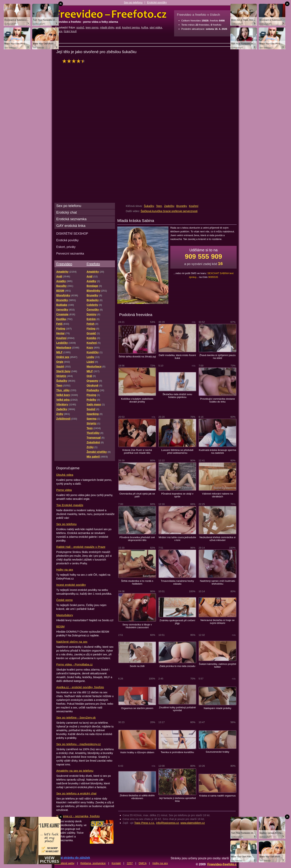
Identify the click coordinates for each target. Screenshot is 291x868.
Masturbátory (65, 615)
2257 (130, 863)
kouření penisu (131, 28)
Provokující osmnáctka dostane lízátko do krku (217, 400)
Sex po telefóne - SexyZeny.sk (76, 717)
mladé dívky (107, 28)
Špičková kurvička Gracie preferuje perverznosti (169, 211)
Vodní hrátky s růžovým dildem (137, 752)
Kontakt (116, 863)
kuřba (145, 28)
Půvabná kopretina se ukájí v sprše (177, 495)
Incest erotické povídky (71, 585)
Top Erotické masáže (70, 505)
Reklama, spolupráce (93, 863)
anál (118, 28)
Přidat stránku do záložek (72, 858)
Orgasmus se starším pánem (137, 708)
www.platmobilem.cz (193, 823)
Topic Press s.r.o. (145, 823)
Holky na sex (65, 570)
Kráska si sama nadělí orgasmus (217, 796)
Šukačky (149, 206)
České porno (65, 600)
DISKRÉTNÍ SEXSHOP (72, 234)
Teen (159, 206)
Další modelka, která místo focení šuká (177, 357)
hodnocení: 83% (75, 61)
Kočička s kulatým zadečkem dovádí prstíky (137, 400)
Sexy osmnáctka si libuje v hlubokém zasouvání (137, 626)
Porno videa (64, 490)
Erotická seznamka (71, 219)
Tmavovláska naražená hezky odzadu (177, 582)
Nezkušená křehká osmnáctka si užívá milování (218, 539)
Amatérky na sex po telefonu (75, 771)
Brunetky (182, 206)
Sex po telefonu (133, 2)
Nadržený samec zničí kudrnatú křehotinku (217, 582)
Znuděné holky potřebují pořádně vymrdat (177, 709)
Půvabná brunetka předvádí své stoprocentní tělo (137, 539)
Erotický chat (66, 212)
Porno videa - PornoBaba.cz (74, 664)
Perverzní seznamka (70, 253)
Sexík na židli (137, 666)
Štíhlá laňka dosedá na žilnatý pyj (137, 357)
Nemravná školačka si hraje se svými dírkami (217, 622)
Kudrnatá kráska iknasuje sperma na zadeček (217, 451)
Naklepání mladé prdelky (217, 708)
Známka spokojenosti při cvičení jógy (177, 622)
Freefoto (93, 264)
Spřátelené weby (64, 863)
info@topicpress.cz (168, 823)
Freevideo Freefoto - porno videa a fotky (111, 14)
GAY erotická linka (71, 226)
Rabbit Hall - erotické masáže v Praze (81, 547)
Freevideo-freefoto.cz (223, 864)
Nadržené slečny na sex (72, 642)
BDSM (60, 626)
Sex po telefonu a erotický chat (76, 793)
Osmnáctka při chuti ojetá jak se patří (137, 495)
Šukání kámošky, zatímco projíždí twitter (218, 665)
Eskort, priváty (66, 247)
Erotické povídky (157, 2)
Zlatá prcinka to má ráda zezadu (177, 666)
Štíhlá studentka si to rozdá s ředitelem (137, 582)
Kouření (194, 206)
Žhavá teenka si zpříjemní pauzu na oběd (217, 357)
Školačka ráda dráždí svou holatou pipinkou (177, 396)
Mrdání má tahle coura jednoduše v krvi (177, 539)
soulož (80, 28)
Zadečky (169, 206)
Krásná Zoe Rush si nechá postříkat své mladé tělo (137, 451)
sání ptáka (156, 28)
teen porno (92, 28)
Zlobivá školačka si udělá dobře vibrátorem (137, 797)
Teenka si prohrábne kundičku (177, 752)
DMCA (143, 863)
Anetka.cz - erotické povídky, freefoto (80, 687)
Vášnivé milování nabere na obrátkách (217, 495)
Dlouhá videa (65, 475)
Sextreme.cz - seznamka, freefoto (78, 816)
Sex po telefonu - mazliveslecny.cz (79, 744)
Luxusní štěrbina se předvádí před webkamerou (177, 451)
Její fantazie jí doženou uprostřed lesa (177, 800)
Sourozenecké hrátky (217, 752)
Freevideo (64, 264)
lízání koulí (70, 31)
